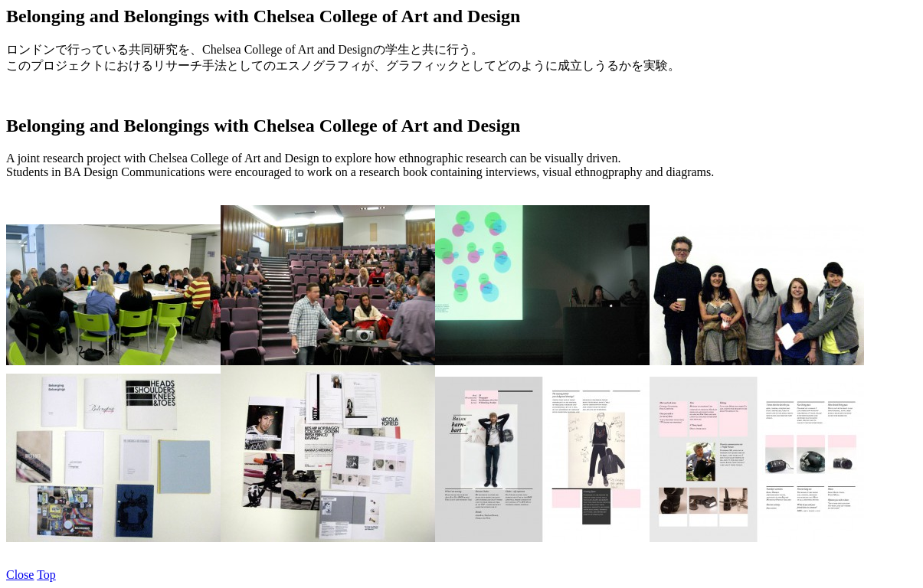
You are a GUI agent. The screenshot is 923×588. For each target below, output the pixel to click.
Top (46, 575)
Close (20, 575)
